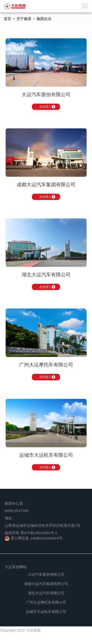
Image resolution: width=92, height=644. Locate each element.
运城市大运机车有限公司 (46, 612)
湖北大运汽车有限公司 (46, 593)
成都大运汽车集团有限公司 (46, 584)
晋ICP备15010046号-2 (39, 533)
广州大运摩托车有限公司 (46, 602)
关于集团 (24, 19)
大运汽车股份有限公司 (46, 574)
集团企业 (44, 19)
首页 (7, 19)
